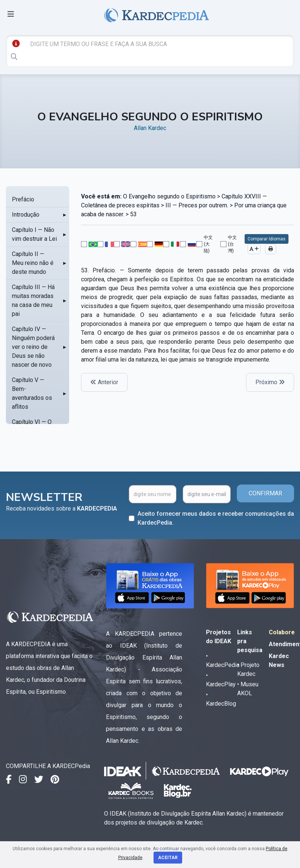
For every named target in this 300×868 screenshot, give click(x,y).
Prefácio (23, 199)
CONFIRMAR (265, 493)
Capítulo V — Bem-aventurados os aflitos (32, 393)
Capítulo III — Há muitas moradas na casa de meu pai (33, 300)
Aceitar (168, 858)
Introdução (26, 215)
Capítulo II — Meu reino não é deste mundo (33, 263)
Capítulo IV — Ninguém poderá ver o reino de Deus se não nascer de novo (33, 347)
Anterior (104, 382)
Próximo (270, 382)
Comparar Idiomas (267, 239)
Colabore (282, 632)
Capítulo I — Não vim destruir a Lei (34, 234)
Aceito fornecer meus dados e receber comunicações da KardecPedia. (216, 518)
